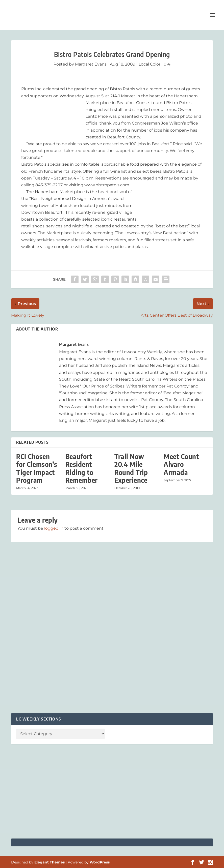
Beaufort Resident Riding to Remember (82, 468)
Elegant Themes (49, 862)
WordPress (100, 862)
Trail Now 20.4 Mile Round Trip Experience (131, 468)
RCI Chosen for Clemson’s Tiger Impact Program (37, 468)
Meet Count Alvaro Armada (181, 464)
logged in (54, 528)
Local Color (150, 64)
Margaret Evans (91, 64)
